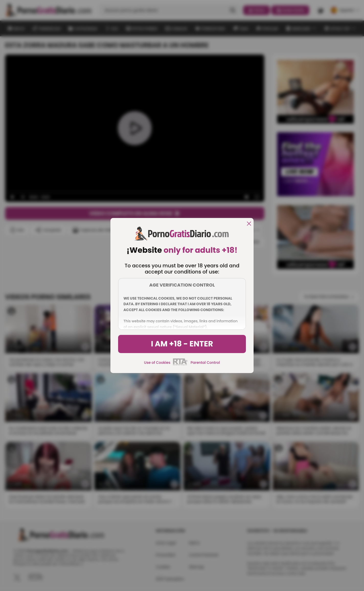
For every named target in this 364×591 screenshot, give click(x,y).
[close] (249, 224)
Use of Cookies (157, 363)
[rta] (180, 365)
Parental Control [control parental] (205, 363)
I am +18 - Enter (182, 344)
